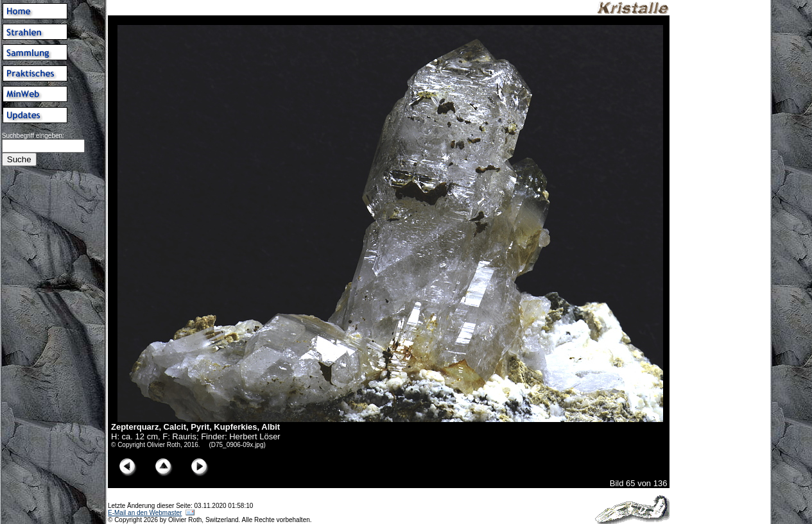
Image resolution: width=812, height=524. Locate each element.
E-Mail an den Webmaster (145, 513)
